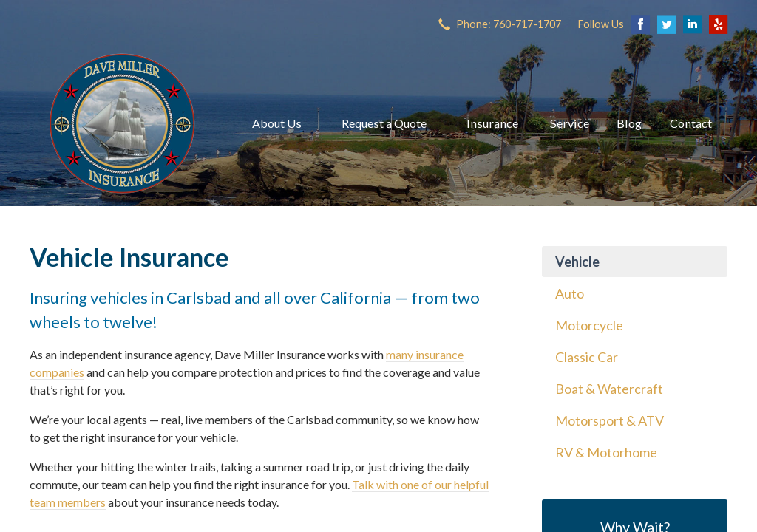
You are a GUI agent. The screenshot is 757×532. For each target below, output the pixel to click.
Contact (691, 123)
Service (570, 123)
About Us (277, 123)
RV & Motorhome (606, 452)
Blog (629, 123)
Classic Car (587, 357)
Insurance (492, 123)
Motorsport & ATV (610, 420)
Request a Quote (384, 123)
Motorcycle (589, 325)
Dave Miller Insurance (122, 123)
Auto (570, 293)
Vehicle (577, 262)
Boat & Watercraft (609, 389)
